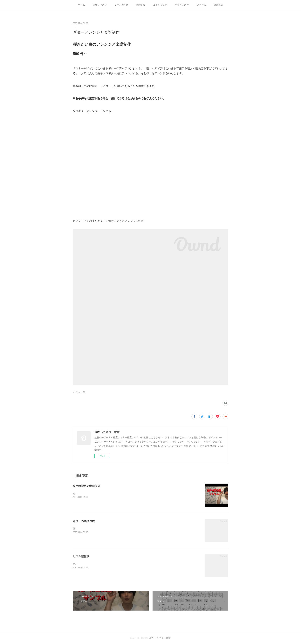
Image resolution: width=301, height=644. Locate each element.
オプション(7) (79, 392)
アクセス (201, 5)
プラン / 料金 (121, 5)
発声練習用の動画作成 (86, 486)
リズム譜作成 (81, 556)
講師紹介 (141, 5)
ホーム (81, 5)
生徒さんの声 (182, 5)
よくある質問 (160, 5)
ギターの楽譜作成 (84, 521)
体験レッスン (100, 5)
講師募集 (218, 5)
